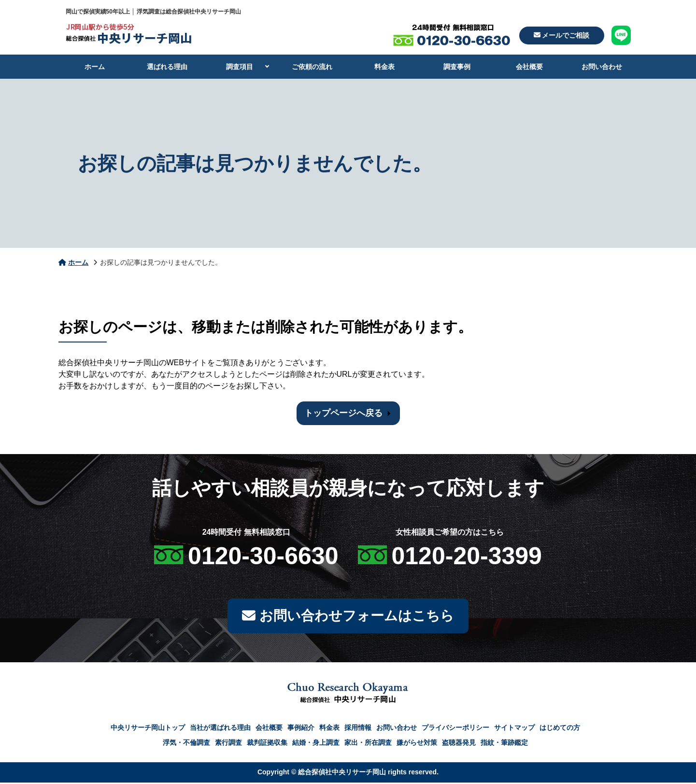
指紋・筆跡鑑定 (504, 744)
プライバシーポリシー (455, 729)
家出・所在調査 (368, 744)
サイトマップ (514, 729)
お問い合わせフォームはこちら (348, 617)
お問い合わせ (602, 67)
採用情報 (358, 729)
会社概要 (529, 67)
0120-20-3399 (467, 556)
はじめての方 (560, 729)
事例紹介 (301, 729)
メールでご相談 (562, 35)
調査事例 (457, 67)
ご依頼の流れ (312, 67)
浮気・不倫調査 (186, 744)
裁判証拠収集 (267, 744)
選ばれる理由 (167, 67)
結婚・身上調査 (316, 744)
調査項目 (240, 67)
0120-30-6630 (263, 556)
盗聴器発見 (459, 744)
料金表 (384, 67)
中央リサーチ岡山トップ (148, 729)
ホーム (95, 67)
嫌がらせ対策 (417, 744)
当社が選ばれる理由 (220, 729)
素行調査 (228, 744)
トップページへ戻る (343, 413)
